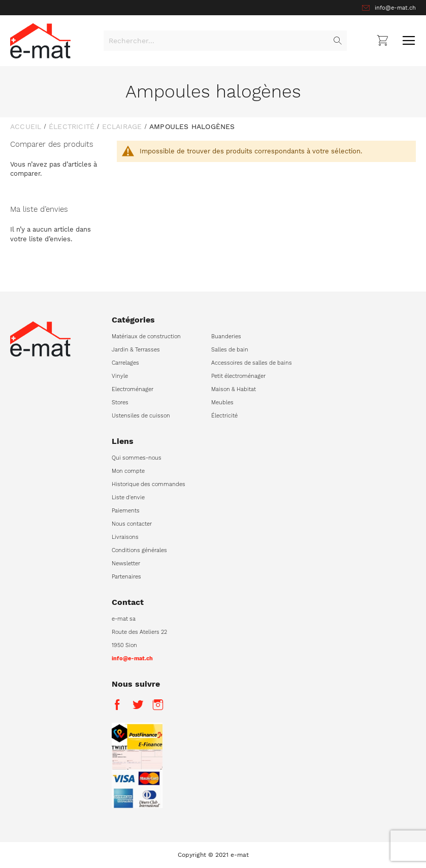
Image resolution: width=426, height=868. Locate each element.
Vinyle (120, 376)
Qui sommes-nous (137, 458)
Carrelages (125, 363)
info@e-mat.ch (395, 8)
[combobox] (225, 41)
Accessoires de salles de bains (252, 363)
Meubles (222, 403)
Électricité (72, 126)
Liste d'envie (128, 497)
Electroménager (133, 389)
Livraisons (125, 537)
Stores (120, 403)
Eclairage (122, 126)
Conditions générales (139, 550)
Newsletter (126, 564)
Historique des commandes (149, 484)
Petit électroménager (238, 376)
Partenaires (126, 577)
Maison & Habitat (234, 389)
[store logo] (41, 41)
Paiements (126, 511)
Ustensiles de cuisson (141, 416)
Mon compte (128, 471)
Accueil (26, 126)
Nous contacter (132, 524)
